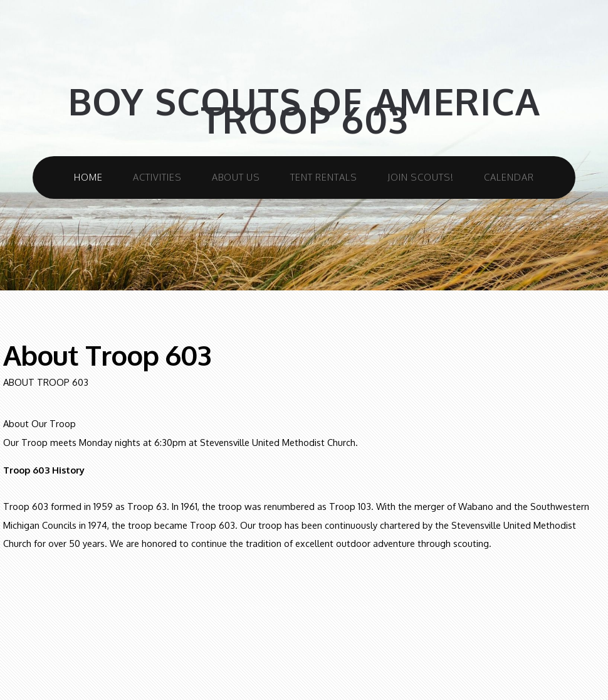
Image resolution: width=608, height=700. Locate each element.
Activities (157, 177)
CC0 (385, 608)
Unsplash (352, 608)
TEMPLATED (270, 608)
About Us (236, 177)
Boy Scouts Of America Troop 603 (304, 111)
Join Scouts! (421, 177)
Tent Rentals (324, 177)
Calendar (509, 177)
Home (88, 177)
